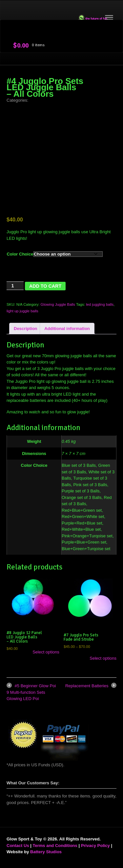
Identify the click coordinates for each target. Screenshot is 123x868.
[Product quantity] (15, 286)
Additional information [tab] (67, 329)
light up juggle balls (22, 311)
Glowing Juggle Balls (58, 304)
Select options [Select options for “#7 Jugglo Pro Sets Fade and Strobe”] (103, 658)
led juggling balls (100, 304)
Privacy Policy (95, 846)
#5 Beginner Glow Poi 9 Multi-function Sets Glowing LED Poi (31, 692)
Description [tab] (26, 329)
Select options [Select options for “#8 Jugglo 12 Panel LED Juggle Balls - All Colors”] (46, 652)
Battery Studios (46, 852)
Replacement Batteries (91, 686)
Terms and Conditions (55, 846)
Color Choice (20, 254)
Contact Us (18, 846)
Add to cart (45, 286)
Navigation (109, 20)
